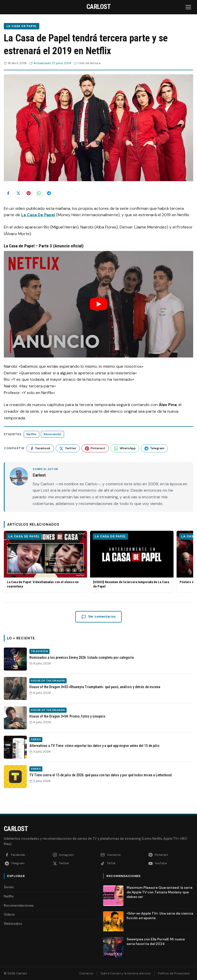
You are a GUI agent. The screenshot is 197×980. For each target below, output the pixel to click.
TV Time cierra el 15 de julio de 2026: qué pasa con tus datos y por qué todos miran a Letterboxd (100, 775)
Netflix (32, 434)
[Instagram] (75, 855)
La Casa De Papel (38, 215)
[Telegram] (27, 863)
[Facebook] (27, 855)
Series (36, 739)
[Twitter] (75, 863)
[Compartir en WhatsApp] (39, 193)
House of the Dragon (48, 681)
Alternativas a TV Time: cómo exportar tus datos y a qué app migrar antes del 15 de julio (94, 746)
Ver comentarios (98, 617)
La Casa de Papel (22, 26)
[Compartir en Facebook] (8, 193)
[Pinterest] (170, 855)
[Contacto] (122, 855)
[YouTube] (170, 863)
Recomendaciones (19, 906)
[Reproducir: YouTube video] (98, 304)
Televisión (39, 651)
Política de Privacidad (174, 973)
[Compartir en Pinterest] (29, 193)
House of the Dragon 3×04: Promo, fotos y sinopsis (67, 716)
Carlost (16, 829)
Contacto (86, 973)
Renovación (52, 434)
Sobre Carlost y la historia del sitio (126, 973)
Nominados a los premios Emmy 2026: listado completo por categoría (82, 658)
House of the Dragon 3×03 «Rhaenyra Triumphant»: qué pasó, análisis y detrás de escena (95, 687)
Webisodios (13, 924)
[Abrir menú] (189, 7)
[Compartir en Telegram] (49, 193)
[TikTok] (122, 863)
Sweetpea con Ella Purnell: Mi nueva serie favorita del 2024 (156, 942)
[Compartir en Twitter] (18, 193)
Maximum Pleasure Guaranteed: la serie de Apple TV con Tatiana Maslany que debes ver (159, 892)
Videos (9, 914)
